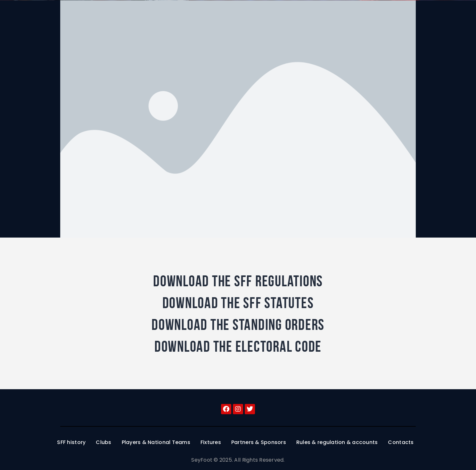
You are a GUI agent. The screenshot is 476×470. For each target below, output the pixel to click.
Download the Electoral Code (238, 347)
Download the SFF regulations (238, 281)
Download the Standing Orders (238, 325)
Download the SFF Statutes (238, 303)
